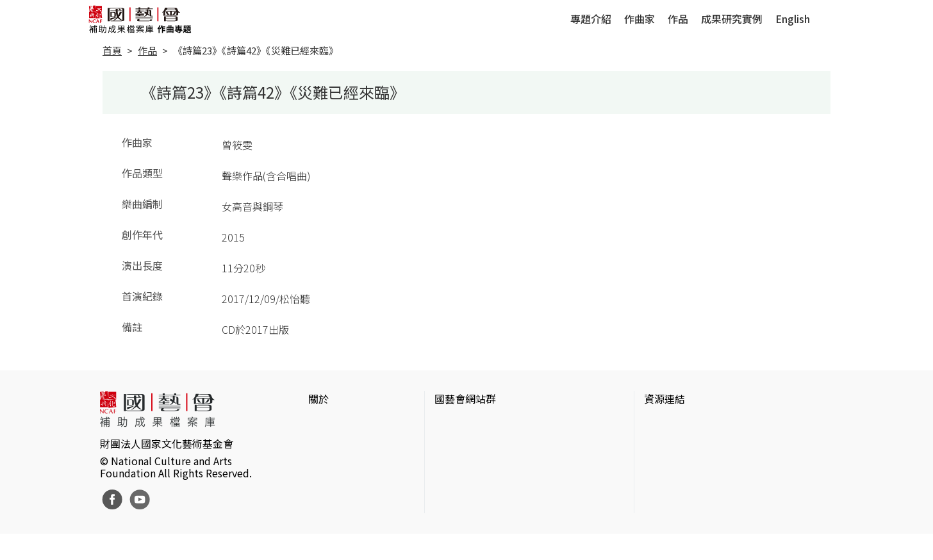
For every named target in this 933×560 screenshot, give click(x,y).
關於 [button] (318, 399)
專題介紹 (591, 19)
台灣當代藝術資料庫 (690, 424)
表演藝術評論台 (470, 465)
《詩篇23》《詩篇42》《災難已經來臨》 (256, 50)
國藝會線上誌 (465, 445)
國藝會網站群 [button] (465, 399)
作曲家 (640, 19)
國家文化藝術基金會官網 (491, 424)
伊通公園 (665, 445)
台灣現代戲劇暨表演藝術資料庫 (716, 506)
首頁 (112, 50)
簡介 (318, 424)
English (793, 19)
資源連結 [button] (665, 399)
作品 (678, 19)
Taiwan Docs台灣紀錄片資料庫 (714, 527)
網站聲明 (329, 445)
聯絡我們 (329, 465)
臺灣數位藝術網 (680, 465)
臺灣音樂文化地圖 (685, 486)
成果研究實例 (732, 19)
